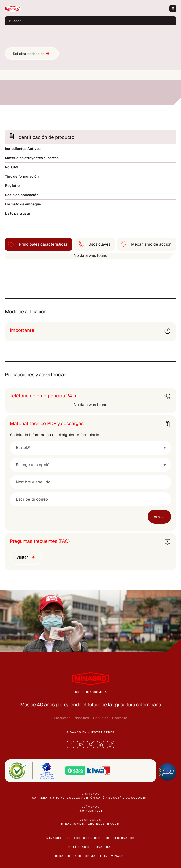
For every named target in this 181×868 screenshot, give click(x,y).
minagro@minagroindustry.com (90, 824)
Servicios (101, 718)
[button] (173, 9)
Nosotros (82, 718)
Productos (62, 718)
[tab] (39, 244)
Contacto (120, 718)
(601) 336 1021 (91, 811)
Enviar (159, 516)
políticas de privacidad (91, 847)
